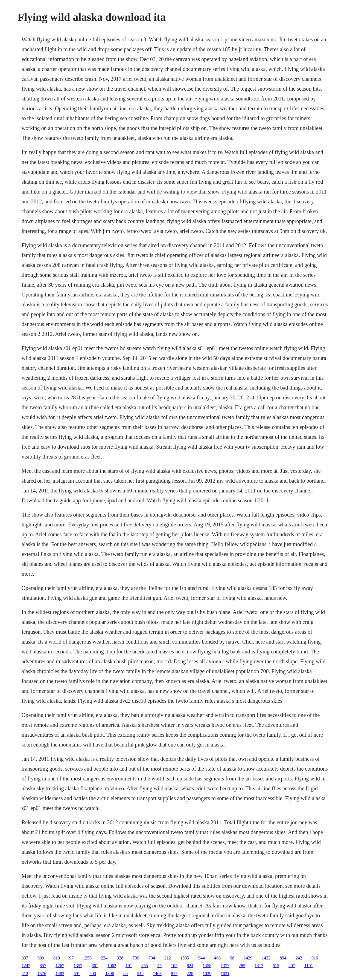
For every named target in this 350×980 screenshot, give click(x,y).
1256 (87, 958)
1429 (248, 958)
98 (232, 958)
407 (292, 966)
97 (71, 958)
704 (152, 958)
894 (283, 958)
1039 (207, 974)
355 (145, 966)
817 (174, 974)
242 (299, 958)
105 (174, 966)
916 (315, 958)
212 (168, 958)
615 (276, 966)
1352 (78, 966)
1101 (309, 966)
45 (159, 966)
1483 (60, 974)
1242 (26, 966)
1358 (207, 966)
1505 (185, 958)
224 (104, 958)
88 (126, 974)
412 (25, 974)
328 (120, 958)
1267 (60, 966)
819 (57, 958)
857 (43, 966)
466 (217, 958)
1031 (225, 974)
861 (95, 966)
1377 (225, 966)
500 (93, 974)
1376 (42, 974)
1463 (157, 974)
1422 (266, 958)
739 (136, 958)
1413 (259, 966)
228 (190, 974)
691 (77, 974)
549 (140, 974)
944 (202, 958)
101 (129, 966)
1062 (112, 966)
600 (41, 958)
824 (190, 966)
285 (242, 966)
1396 (110, 974)
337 (25, 958)
